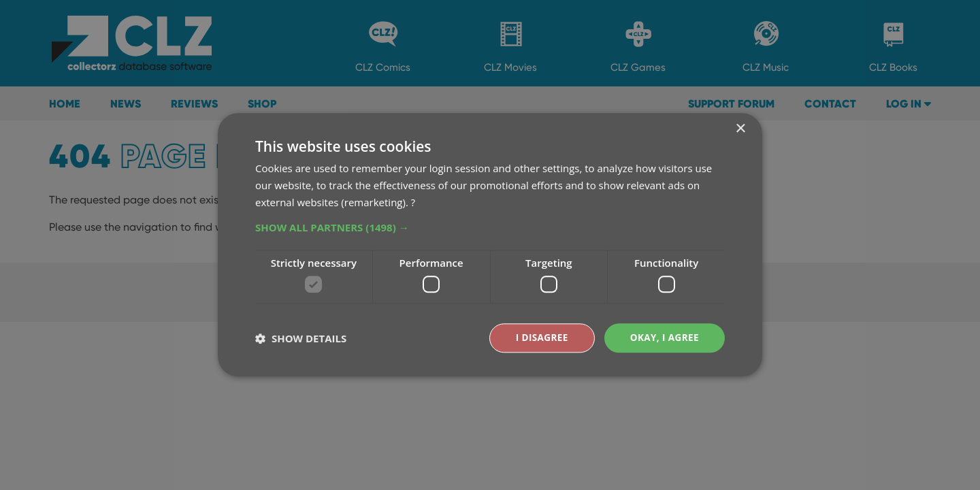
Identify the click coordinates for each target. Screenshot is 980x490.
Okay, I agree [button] (663, 338)
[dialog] (490, 245)
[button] (490, 227)
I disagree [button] (539, 338)
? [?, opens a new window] (413, 201)
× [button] (740, 129)
